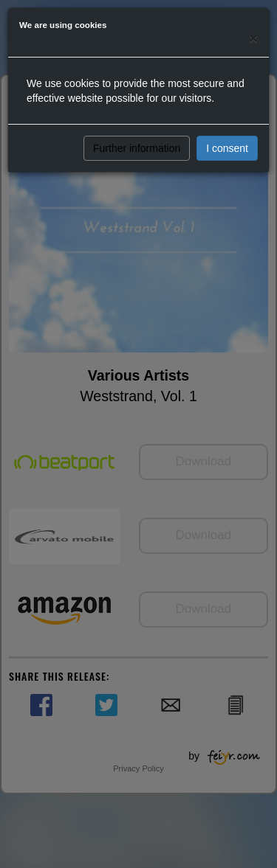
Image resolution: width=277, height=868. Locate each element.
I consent (227, 148)
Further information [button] (137, 148)
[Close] (253, 38)
